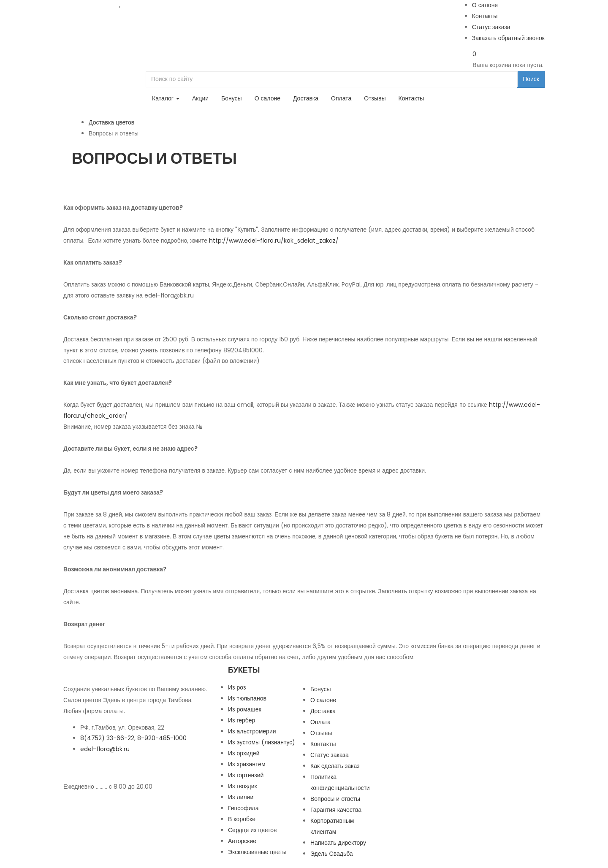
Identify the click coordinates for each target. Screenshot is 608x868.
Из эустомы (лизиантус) (262, 742)
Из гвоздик (243, 786)
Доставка (306, 98)
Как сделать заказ (335, 766)
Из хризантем (247, 764)
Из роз (237, 687)
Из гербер (242, 720)
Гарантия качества (336, 810)
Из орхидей (244, 753)
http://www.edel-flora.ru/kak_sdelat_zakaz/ (274, 241)
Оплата (341, 98)
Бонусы (232, 98)
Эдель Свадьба (332, 854)
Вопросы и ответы (335, 799)
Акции (200, 98)
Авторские (242, 841)
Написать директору (338, 843)
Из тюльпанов (247, 698)
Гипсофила (243, 808)
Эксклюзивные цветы (257, 852)
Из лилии (241, 797)
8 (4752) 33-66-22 (91, 5)
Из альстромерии (252, 731)
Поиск (531, 79)
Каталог (166, 98)
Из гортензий (246, 775)
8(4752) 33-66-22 (107, 738)
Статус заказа (491, 27)
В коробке (242, 819)
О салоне (485, 5)
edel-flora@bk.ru (105, 749)
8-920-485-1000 (147, 5)
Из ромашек (245, 709)
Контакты (485, 16)
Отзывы (375, 98)
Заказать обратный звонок (508, 38)
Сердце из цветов (252, 830)
